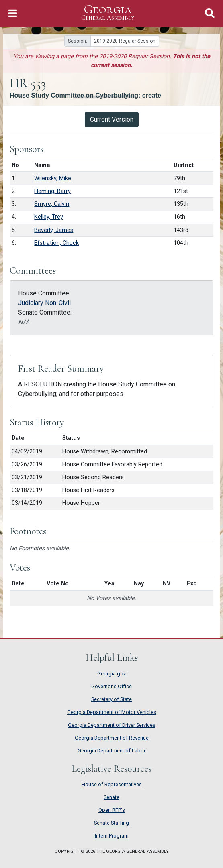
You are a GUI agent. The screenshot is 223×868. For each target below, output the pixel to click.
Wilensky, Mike (53, 178)
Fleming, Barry (52, 191)
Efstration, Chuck (56, 243)
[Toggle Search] (210, 13)
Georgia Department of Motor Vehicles (112, 712)
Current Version (112, 119)
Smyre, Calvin (52, 204)
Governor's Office (111, 686)
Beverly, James (54, 230)
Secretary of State (111, 699)
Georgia (108, 13)
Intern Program (112, 836)
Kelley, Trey (49, 217)
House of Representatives (112, 784)
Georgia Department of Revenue (112, 738)
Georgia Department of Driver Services (112, 725)
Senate (111, 797)
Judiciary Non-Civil (44, 303)
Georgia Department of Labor (111, 751)
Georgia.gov (111, 674)
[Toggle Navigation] (13, 13)
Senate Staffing (111, 823)
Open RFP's (112, 810)
